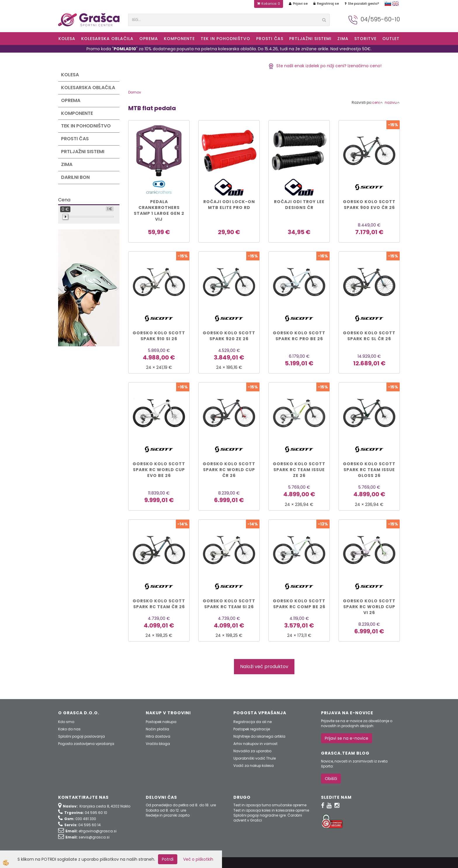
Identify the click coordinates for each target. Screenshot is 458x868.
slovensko (388, 4)
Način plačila (157, 729)
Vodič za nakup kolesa (254, 766)
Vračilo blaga (158, 744)
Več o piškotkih (198, 859)
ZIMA (343, 39)
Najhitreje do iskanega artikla (259, 736)
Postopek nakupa (161, 722)
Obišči (331, 779)
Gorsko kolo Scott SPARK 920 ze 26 (229, 336)
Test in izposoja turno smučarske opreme (270, 805)
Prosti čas (270, 39)
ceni (378, 102)
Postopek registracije (252, 729)
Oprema (149, 39)
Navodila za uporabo (252, 751)
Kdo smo (66, 722)
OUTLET (391, 39)
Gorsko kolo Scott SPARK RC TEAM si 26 (229, 604)
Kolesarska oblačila (107, 39)
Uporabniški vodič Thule (255, 758)
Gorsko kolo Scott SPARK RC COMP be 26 (299, 604)
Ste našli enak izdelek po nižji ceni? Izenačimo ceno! (325, 66)
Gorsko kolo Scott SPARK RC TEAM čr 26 (159, 604)
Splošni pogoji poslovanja (81, 736)
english (395, 4)
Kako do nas (69, 729)
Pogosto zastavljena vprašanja (86, 744)
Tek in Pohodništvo (225, 39)
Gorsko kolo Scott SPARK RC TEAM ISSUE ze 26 (299, 470)
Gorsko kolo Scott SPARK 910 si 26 (159, 336)
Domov (135, 92)
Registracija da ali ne (253, 722)
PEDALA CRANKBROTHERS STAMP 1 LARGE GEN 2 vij (159, 210)
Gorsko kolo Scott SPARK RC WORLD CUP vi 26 (369, 607)
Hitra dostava (158, 736)
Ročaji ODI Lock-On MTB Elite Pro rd (229, 205)
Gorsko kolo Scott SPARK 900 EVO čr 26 (369, 205)
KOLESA (67, 39)
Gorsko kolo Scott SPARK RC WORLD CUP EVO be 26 (159, 470)
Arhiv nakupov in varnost (255, 744)
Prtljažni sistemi (310, 39)
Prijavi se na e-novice (347, 738)
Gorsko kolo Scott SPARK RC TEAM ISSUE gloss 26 (369, 470)
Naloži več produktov (264, 666)
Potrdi (168, 859)
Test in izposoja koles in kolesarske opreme (271, 810)
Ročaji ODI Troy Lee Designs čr (299, 205)
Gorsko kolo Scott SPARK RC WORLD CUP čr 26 (229, 470)
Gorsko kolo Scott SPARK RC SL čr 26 (369, 336)
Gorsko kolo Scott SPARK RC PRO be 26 (299, 336)
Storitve (365, 39)
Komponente (179, 39)
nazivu (392, 102)
